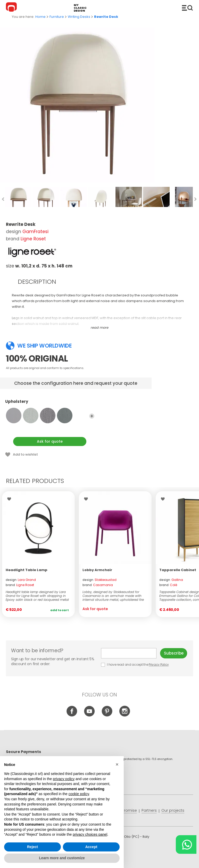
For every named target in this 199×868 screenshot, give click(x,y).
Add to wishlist (25, 454)
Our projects (173, 810)
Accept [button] (91, 847)
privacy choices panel (90, 834)
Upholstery (50, 404)
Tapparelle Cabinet (178, 570)
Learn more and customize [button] (62, 858)
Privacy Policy (159, 665)
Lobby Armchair (97, 570)
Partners (149, 810)
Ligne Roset (33, 239)
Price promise (124, 810)
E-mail (129, 653)
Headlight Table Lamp (27, 570)
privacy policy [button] (64, 779)
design (21, 580)
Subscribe (174, 653)
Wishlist (10, 499)
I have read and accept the (135, 665)
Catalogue (187, 8)
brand (20, 585)
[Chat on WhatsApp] (186, 844)
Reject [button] (32, 847)
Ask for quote (50, 441)
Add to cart (60, 610)
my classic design (80, 8)
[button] (117, 764)
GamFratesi (35, 232)
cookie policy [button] (79, 794)
